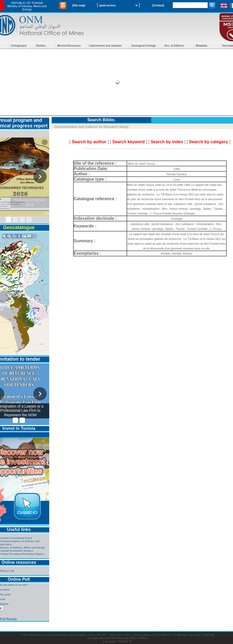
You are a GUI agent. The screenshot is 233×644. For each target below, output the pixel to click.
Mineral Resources (69, 46)
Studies (41, 46)
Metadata (201, 46)
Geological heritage (144, 46)
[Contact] (158, 5)
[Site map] (79, 5)
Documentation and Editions (76, 127)
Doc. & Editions (174, 46)
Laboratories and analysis (105, 46)
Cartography (19, 46)
